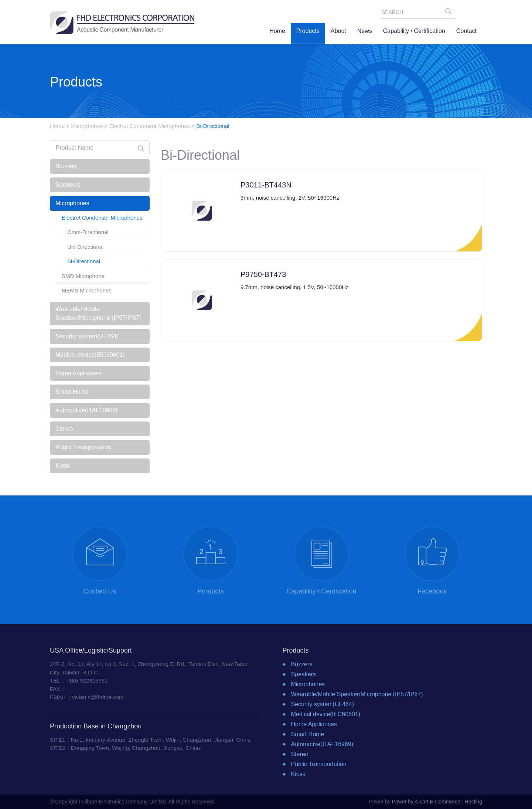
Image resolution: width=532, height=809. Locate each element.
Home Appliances (79, 373)
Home (57, 126)
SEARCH (450, 13)
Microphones (87, 126)
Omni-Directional (88, 232)
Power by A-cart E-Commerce (426, 802)
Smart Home (72, 392)
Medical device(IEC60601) (90, 355)
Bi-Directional (84, 261)
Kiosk (63, 466)
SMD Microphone (83, 276)
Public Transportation (83, 447)
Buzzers (66, 166)
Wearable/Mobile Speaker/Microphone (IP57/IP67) (98, 313)
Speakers (68, 185)
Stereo (64, 429)
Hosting (473, 802)
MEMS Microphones (87, 290)
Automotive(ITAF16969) (87, 410)
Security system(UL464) (87, 336)
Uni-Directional (85, 247)
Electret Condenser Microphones (150, 126)
